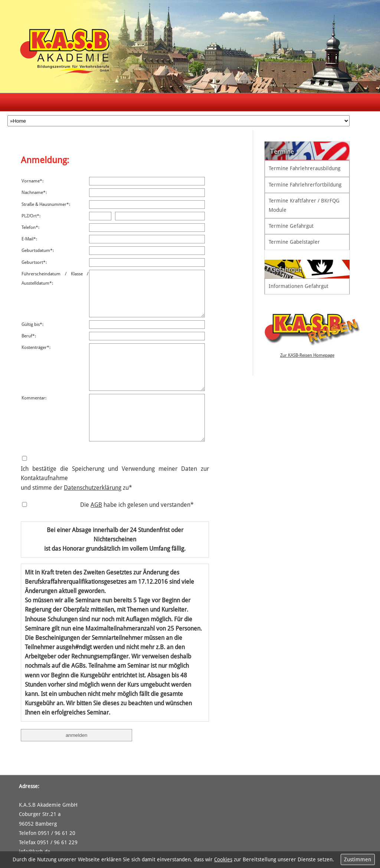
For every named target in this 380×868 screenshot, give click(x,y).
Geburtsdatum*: (38, 250)
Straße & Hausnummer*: (46, 204)
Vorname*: (32, 181)
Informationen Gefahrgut (299, 286)
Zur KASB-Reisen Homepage (307, 355)
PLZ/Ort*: (31, 216)
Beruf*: (29, 336)
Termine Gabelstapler (294, 242)
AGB (96, 505)
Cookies (223, 859)
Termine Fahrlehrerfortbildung (305, 185)
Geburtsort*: (34, 262)
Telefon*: (30, 227)
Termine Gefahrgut (291, 226)
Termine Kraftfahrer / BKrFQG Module (304, 205)
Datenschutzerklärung (93, 488)
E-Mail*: (29, 239)
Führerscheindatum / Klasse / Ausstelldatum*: (55, 278)
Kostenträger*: (36, 347)
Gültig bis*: (32, 324)
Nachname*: (34, 192)
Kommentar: (34, 398)
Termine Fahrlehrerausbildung (304, 168)
